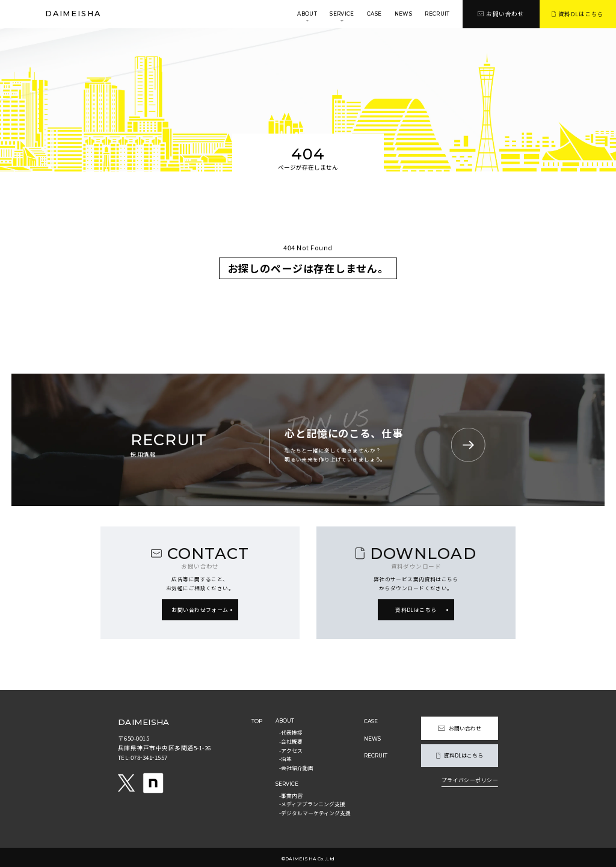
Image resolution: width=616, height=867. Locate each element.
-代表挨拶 (292, 732)
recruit (437, 14)
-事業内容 (292, 792)
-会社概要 (292, 741)
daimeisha (73, 14)
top (258, 721)
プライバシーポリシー (469, 778)
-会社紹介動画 (297, 765)
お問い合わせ (501, 14)
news (403, 14)
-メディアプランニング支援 (313, 800)
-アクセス (292, 748)
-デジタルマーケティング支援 (316, 809)
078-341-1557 (150, 757)
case (374, 14)
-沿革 (287, 757)
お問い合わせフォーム (200, 609)
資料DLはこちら (578, 14)
